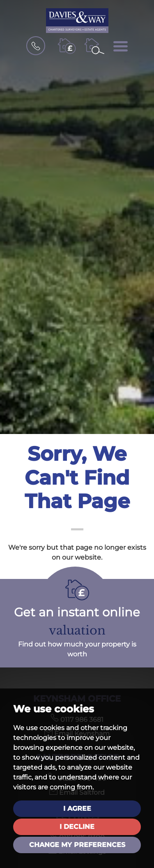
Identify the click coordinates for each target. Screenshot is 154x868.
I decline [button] (77, 827)
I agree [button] (77, 808)
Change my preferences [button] (77, 845)
